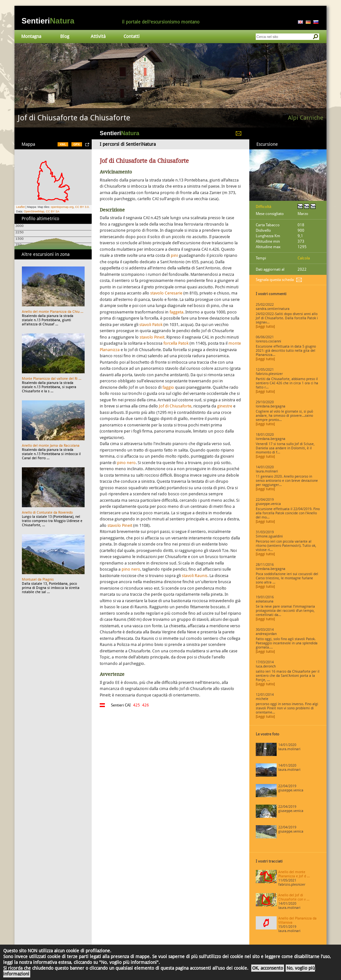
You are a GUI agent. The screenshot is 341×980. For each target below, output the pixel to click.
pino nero (126, 463)
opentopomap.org (62, 207)
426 (146, 705)
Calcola (304, 258)
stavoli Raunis (195, 576)
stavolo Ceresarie (166, 293)
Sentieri (48, 21)
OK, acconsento (268, 968)
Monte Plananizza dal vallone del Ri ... (52, 379)
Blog (65, 36)
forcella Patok (176, 343)
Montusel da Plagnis (38, 579)
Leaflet (20, 207)
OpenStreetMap (34, 211)
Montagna (31, 36)
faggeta (176, 312)
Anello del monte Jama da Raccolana (51, 446)
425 (137, 705)
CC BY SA (53, 211)
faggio (168, 387)
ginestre (225, 406)
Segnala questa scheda (275, 280)
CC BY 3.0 (82, 207)
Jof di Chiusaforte (175, 406)
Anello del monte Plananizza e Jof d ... (294, 874)
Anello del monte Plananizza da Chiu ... (53, 312)
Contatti (132, 36)
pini (174, 255)
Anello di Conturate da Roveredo (47, 513)
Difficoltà (263, 207)
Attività (98, 36)
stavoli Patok (151, 325)
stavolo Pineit (152, 337)
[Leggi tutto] (265, 327)
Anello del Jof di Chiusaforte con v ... (294, 897)
